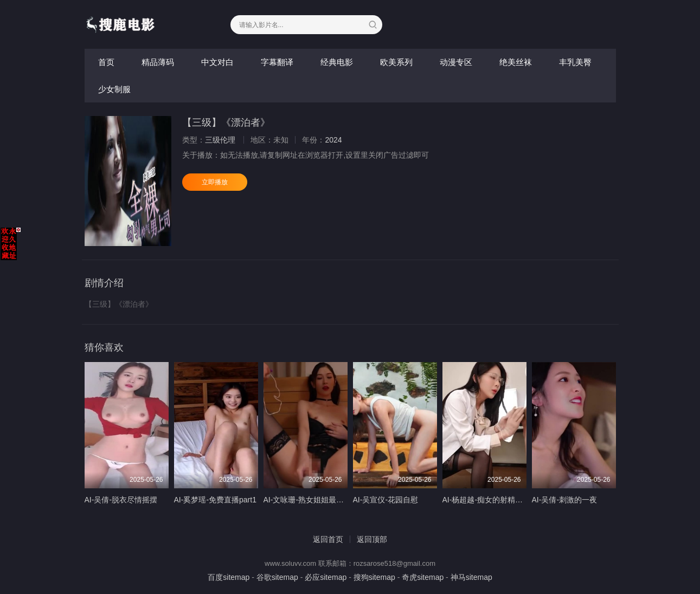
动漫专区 (456, 62)
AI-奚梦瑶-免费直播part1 (215, 500)
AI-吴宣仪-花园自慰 (386, 500)
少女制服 (114, 89)
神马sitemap (471, 577)
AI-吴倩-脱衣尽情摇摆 (121, 500)
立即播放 (215, 182)
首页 (106, 62)
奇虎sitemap (423, 577)
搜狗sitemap (374, 577)
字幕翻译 (277, 62)
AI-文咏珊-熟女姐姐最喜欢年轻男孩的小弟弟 (338, 500)
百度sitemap (229, 577)
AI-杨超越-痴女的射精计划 (487, 500)
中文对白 (217, 62)
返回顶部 (372, 539)
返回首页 (328, 539)
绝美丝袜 (516, 62)
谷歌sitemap (277, 577)
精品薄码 (158, 62)
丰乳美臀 (575, 62)
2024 (333, 140)
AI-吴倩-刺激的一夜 (565, 500)
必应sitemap (326, 577)
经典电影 (337, 62)
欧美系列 (396, 62)
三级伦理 (220, 140)
